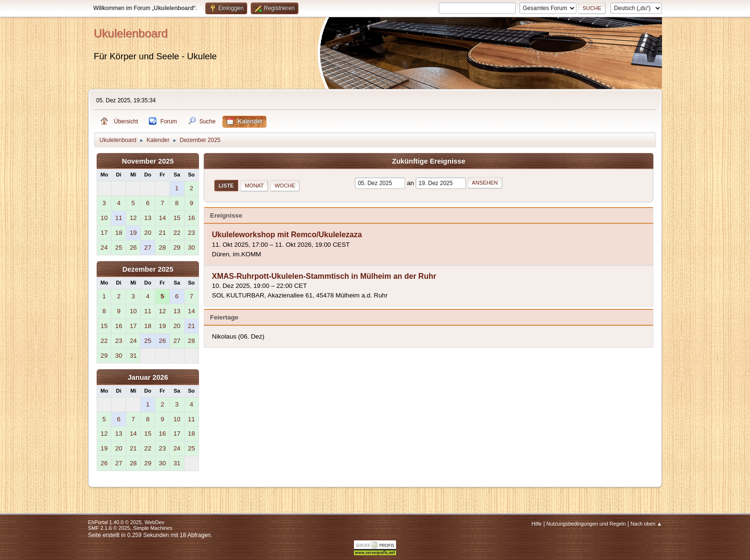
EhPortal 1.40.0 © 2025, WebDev (126, 522)
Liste (226, 186)
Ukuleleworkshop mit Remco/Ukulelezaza (287, 235)
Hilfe (537, 524)
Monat (254, 186)
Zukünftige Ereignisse (428, 161)
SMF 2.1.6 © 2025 (109, 528)
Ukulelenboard (131, 33)
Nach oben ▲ (646, 524)
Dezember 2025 (148, 269)
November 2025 (148, 161)
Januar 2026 (148, 377)
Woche (285, 186)
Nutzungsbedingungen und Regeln (586, 524)
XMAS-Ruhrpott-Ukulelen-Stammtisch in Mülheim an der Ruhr (324, 276)
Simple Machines (153, 528)
